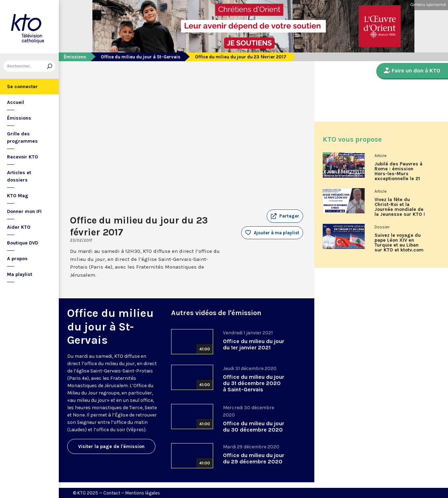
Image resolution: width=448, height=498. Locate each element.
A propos (17, 259)
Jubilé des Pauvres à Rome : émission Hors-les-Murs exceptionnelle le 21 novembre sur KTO (398, 174)
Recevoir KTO (23, 157)
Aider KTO (19, 227)
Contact (112, 493)
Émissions (19, 118)
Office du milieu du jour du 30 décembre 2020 (254, 426)
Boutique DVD (23, 243)
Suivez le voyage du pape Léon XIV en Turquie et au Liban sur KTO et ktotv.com (399, 243)
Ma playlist (20, 274)
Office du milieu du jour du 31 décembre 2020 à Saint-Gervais (254, 383)
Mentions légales (143, 493)
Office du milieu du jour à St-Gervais (141, 57)
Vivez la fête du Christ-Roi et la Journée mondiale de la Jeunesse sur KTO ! (400, 207)
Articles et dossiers (19, 176)
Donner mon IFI (24, 211)
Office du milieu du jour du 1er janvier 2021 (254, 344)
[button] (285, 216)
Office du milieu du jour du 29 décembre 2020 (254, 458)
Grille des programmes (22, 137)
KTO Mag (18, 196)
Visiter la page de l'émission (111, 446)
